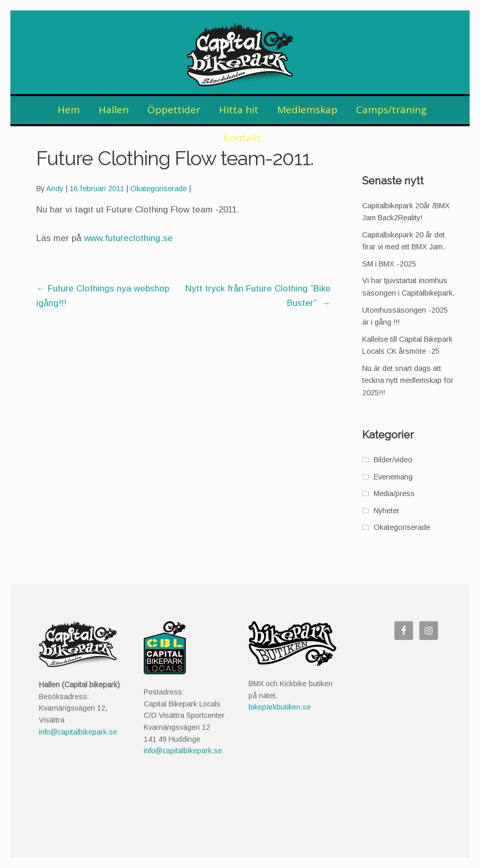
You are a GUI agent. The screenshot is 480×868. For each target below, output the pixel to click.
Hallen (114, 110)
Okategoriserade (159, 189)
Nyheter (387, 511)
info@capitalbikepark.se (78, 732)
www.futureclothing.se (128, 238)
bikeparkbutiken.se (280, 707)
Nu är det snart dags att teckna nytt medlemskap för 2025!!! (408, 380)
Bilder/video (393, 460)
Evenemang (393, 477)
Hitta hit (239, 110)
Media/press (394, 493)
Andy (55, 189)
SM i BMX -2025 (389, 264)
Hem (69, 110)
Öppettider (174, 110)
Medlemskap (307, 110)
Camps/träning (391, 110)
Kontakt (242, 138)
